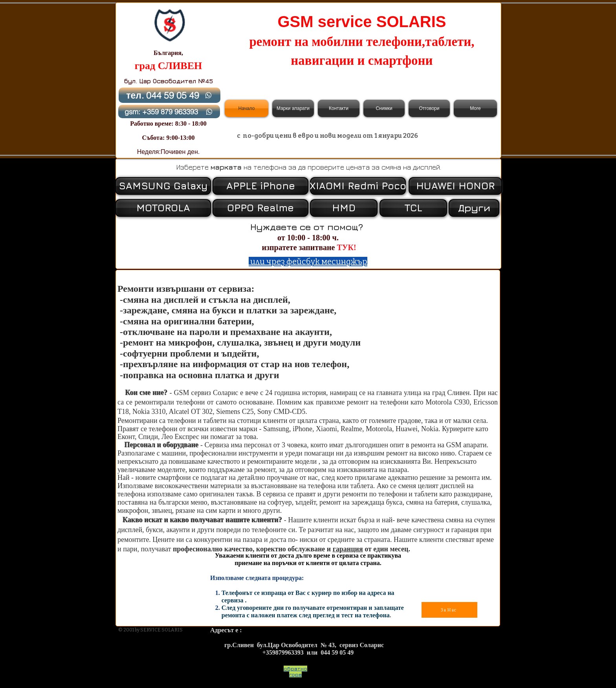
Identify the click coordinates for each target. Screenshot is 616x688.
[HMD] (344, 208)
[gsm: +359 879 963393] (169, 112)
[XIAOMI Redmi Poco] (358, 186)
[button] (473, 208)
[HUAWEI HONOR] (455, 186)
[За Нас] (449, 610)
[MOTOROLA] (163, 208)
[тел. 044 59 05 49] (170, 95)
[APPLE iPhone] (260, 186)
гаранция (348, 549)
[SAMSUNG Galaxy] (163, 186)
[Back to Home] (169, 25)
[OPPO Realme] (260, 208)
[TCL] (413, 208)
